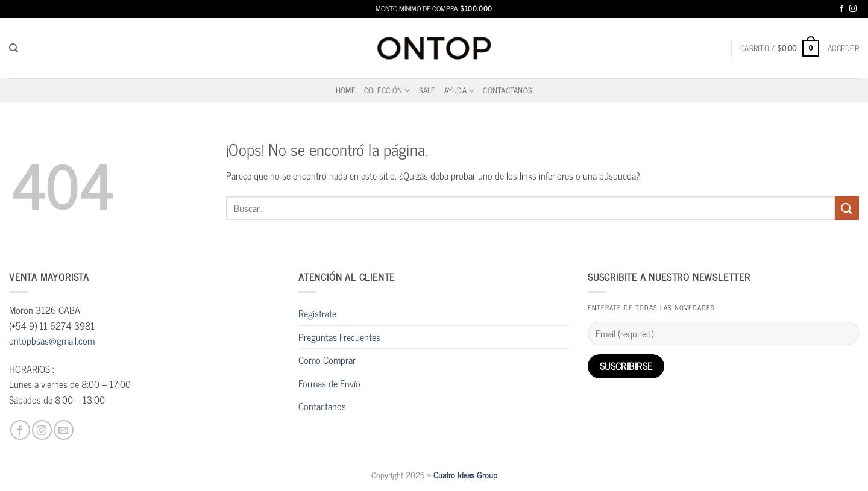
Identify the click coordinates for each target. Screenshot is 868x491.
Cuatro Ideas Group (465, 475)
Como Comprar (327, 360)
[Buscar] (14, 48)
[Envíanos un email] (64, 430)
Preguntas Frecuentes (339, 337)
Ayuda (460, 90)
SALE (427, 90)
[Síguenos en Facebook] (841, 9)
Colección (387, 90)
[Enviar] (847, 208)
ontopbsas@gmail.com (52, 340)
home (346, 90)
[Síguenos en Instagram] (853, 9)
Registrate (317, 313)
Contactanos (508, 90)
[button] (780, 48)
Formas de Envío (329, 383)
